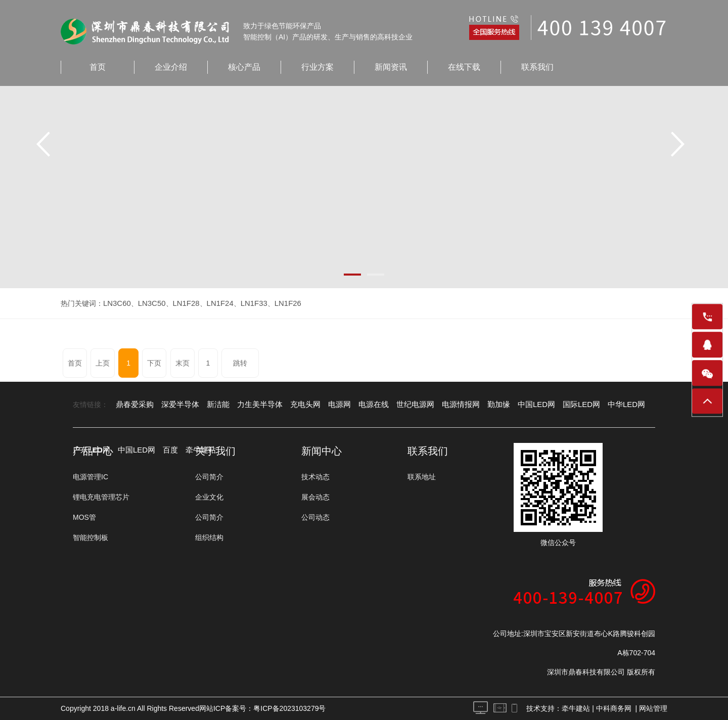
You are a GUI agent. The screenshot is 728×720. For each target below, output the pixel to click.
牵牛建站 (576, 708)
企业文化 (209, 497)
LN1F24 (214, 303)
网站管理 (653, 708)
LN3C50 (149, 303)
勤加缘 (478, 404)
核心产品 (244, 67)
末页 (172, 363)
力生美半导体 (252, 404)
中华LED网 (598, 404)
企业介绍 (171, 67)
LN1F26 (279, 303)
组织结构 (209, 537)
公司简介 (209, 477)
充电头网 (295, 404)
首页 (98, 67)
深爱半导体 (176, 404)
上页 (100, 363)
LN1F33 (246, 303)
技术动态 (315, 477)
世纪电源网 (399, 404)
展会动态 (315, 497)
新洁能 (212, 404)
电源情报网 (442, 404)
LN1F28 (182, 303)
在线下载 (464, 67)
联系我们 (537, 67)
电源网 (327, 404)
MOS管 (84, 517)
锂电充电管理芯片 (101, 497)
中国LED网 (513, 404)
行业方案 (317, 67)
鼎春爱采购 (133, 404)
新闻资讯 (391, 67)
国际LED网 (556, 404)
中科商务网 (614, 708)
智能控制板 (90, 537)
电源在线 (359, 404)
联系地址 (422, 477)
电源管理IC (90, 477)
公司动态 (315, 517)
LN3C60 (116, 303)
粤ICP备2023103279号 (289, 708)
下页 (146, 363)
